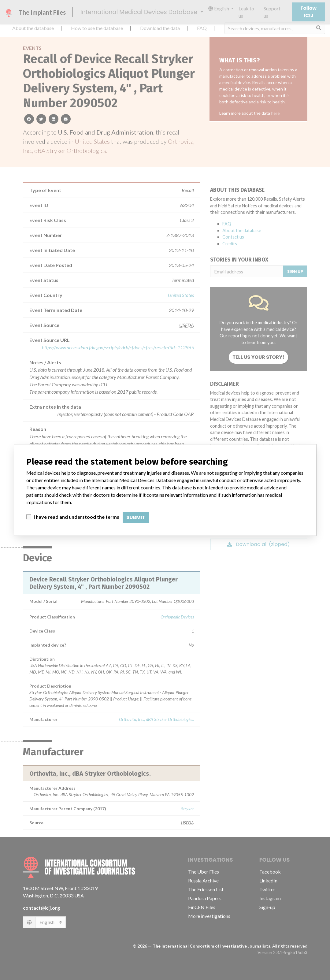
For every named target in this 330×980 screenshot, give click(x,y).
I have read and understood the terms (76, 517)
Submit (136, 517)
